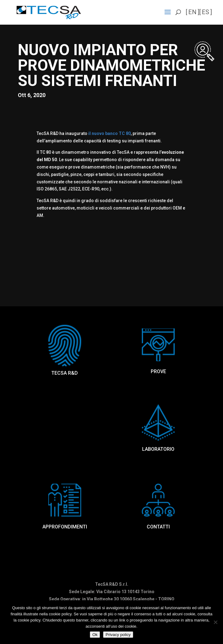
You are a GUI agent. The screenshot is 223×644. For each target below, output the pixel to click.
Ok (95, 635)
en (192, 12)
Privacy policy (118, 635)
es (205, 12)
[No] (215, 622)
